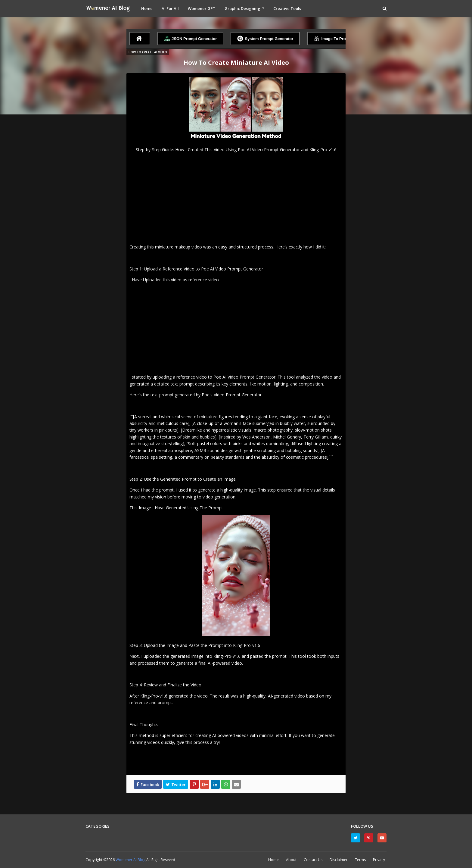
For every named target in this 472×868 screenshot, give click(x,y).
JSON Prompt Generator (190, 39)
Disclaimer (339, 860)
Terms (360, 860)
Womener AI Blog (131, 860)
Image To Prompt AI (336, 39)
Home (273, 860)
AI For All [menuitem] (170, 8)
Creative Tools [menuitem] (287, 8)
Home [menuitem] (147, 8)
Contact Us (313, 860)
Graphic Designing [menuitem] (242, 8)
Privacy (379, 860)
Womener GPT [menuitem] (202, 8)
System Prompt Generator (265, 39)
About (291, 860)
